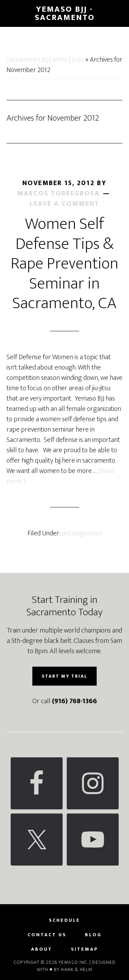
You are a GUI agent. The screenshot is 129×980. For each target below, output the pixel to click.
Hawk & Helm (77, 969)
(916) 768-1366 (74, 701)
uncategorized (82, 533)
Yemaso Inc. (73, 962)
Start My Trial (64, 676)
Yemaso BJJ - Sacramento (65, 13)
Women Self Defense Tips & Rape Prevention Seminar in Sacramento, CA (64, 264)
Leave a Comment (64, 204)
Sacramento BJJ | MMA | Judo (45, 60)
